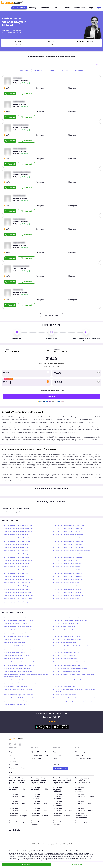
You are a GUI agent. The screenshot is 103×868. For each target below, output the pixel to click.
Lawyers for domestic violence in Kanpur (17, 586)
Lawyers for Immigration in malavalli (67, 652)
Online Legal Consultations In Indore (40, 815)
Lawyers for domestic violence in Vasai (68, 567)
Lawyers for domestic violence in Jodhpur (68, 573)
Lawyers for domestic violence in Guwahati (69, 528)
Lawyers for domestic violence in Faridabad (69, 541)
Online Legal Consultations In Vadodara (37, 823)
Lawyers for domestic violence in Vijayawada (70, 525)
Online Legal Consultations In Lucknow (62, 810)
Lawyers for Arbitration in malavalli (66, 686)
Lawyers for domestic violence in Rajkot (16, 538)
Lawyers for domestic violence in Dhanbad (69, 544)
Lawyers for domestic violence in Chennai (68, 576)
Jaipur (51, 71)
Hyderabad (79, 71)
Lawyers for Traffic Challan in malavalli (16, 704)
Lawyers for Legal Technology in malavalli (17, 668)
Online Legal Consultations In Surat (83, 802)
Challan (67, 8)
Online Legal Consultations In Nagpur (18, 810)
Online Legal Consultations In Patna (17, 822)
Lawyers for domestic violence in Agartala (17, 583)
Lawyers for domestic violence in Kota (16, 551)
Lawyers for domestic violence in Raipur (16, 535)
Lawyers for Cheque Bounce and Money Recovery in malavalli (75, 698)
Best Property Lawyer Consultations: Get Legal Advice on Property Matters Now (40, 781)
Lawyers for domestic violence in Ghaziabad (18, 599)
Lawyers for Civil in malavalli (13, 639)
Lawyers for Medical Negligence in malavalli (18, 627)
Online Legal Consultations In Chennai (84, 795)
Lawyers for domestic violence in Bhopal (16, 554)
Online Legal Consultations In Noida (39, 788)
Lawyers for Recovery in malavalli (14, 643)
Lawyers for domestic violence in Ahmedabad (70, 535)
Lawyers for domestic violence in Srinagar (17, 544)
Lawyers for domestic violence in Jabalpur (69, 557)
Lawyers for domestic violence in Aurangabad (18, 532)
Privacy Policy (80, 752)
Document (45, 8)
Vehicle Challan (16, 830)
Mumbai (65, 71)
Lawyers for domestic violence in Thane (68, 599)
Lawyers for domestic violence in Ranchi (16, 548)
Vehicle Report (80, 8)
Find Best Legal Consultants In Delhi (82, 822)
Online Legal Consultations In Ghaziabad (81, 789)
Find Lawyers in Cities (17, 768)
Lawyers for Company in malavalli (66, 659)
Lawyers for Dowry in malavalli (13, 680)
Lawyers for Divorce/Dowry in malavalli (68, 617)
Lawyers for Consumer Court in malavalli (68, 636)
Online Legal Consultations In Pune (39, 802)
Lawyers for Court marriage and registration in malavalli (22, 683)
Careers (56, 765)
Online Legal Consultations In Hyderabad (59, 796)
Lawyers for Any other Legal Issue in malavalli (18, 695)
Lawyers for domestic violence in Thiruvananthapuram (73, 551)
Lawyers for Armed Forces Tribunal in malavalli (19, 649)
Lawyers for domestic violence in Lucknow (17, 589)
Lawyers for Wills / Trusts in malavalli (15, 686)
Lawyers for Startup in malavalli (65, 627)
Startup (57, 8)
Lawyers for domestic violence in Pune (16, 567)
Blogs (91, 8)
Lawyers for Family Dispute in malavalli (16, 617)
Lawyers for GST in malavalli (64, 630)
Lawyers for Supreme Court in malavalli (68, 649)
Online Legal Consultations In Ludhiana (59, 823)
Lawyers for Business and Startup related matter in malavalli (75, 675)
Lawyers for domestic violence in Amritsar (17, 570)
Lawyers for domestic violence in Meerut (68, 589)
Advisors (56, 762)
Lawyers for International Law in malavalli (17, 655)
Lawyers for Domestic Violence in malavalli (69, 665)
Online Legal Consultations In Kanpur (84, 810)
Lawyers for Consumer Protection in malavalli (70, 680)
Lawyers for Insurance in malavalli (15, 652)
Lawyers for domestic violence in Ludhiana (69, 570)
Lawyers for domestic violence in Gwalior (68, 554)
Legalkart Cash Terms (83, 758)
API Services (13, 765)
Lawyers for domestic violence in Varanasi (17, 592)
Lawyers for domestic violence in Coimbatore (18, 580)
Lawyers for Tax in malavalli (64, 633)
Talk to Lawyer (15, 773)
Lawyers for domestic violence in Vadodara (17, 541)
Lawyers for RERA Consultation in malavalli (17, 701)
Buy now (51, 396)
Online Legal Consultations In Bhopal (18, 815)
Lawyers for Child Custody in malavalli (16, 623)
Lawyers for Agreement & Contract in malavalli (19, 665)
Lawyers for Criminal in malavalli (66, 695)
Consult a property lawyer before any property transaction (83, 780)
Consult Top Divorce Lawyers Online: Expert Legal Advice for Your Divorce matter (17, 781)
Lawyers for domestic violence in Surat (67, 538)
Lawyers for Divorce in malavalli (65, 655)
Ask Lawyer (13, 762)
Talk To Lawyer (19, 8)
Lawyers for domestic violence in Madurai (68, 580)
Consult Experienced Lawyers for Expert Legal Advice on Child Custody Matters (62, 781)
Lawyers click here (61, 768)
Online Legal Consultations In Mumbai (18, 795)
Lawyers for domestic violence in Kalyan (68, 560)
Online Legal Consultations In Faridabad (59, 789)
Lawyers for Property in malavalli (66, 643)
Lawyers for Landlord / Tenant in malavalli (17, 646)
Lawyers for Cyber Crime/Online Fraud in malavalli (71, 646)
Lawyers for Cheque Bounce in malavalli (68, 639)
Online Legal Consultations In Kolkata (18, 802)
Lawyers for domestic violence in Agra (67, 583)
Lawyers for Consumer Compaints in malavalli (18, 690)
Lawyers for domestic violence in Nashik (68, 564)
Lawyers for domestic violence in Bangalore (69, 548)
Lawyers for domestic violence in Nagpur (17, 564)
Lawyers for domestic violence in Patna (68, 532)
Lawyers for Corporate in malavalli (15, 633)
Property (33, 8)
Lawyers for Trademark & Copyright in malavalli (19, 620)
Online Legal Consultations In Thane (62, 815)
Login (99, 8)
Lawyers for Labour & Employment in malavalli (70, 662)
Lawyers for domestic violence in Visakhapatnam (19, 528)
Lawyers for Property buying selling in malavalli (19, 672)
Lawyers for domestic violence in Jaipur (16, 573)
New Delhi (24, 71)
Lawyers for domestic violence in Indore (16, 557)
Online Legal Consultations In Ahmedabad (59, 803)
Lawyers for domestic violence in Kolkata (68, 592)
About (55, 752)
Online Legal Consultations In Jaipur (40, 810)
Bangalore (38, 71)
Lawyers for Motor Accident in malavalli (68, 683)
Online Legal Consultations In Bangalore (37, 796)
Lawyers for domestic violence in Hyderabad (18, 525)
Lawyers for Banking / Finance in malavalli (17, 630)
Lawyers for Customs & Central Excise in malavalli (71, 620)
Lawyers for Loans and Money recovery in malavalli (71, 668)
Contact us (57, 755)
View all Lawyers (51, 315)
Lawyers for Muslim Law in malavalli (67, 623)
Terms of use (80, 755)
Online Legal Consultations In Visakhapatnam (81, 816)
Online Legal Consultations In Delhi (17, 788)
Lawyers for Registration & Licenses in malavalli (19, 662)
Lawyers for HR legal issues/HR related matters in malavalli (74, 701)
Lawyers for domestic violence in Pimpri (16, 602)
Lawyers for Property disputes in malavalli (68, 672)
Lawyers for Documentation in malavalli (16, 636)
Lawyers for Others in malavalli (13, 659)
